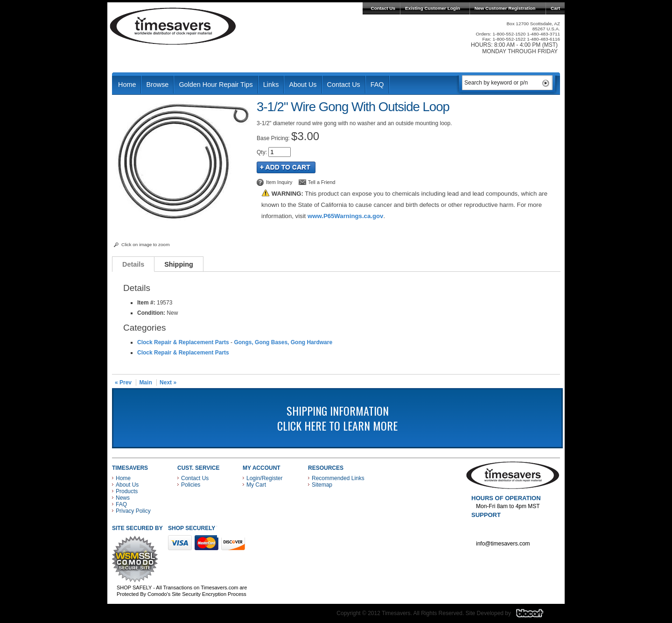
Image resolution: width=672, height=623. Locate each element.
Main (145, 382)
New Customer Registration (505, 8)
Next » (168, 382)
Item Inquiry (279, 182)
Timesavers (173, 26)
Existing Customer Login (433, 8)
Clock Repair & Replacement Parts (183, 342)
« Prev (123, 382)
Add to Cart (286, 167)
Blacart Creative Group (535, 616)
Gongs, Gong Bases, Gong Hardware (283, 342)
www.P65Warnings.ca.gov (345, 216)
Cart (555, 8)
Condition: (151, 313)
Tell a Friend (322, 182)
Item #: (147, 303)
